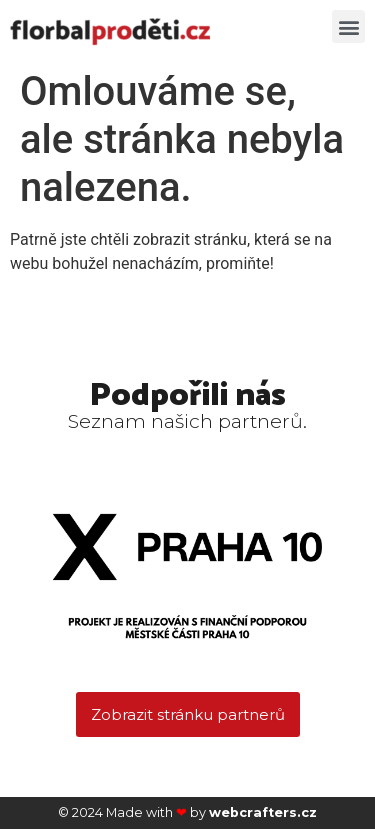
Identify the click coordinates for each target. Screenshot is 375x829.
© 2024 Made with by (187, 812)
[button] (348, 26)
